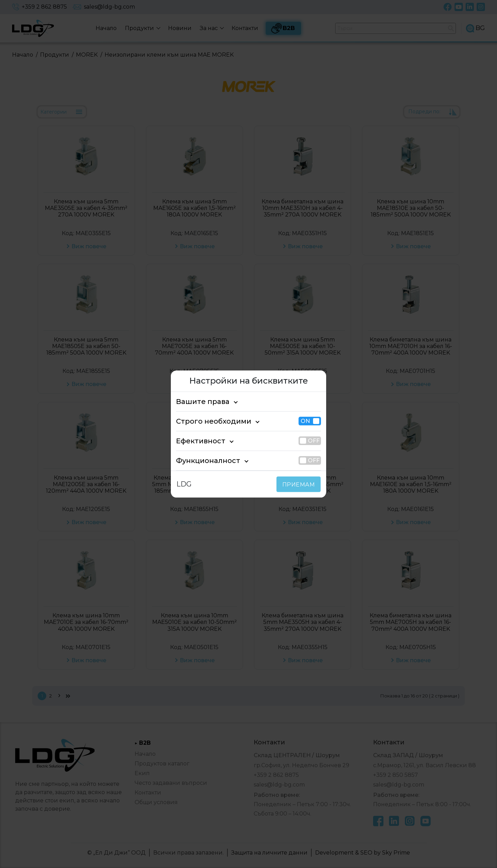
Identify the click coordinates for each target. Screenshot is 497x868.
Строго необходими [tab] (207, 421)
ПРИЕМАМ (300, 485)
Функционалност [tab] (203, 461)
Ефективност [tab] (197, 441)
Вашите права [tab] (199, 402)
